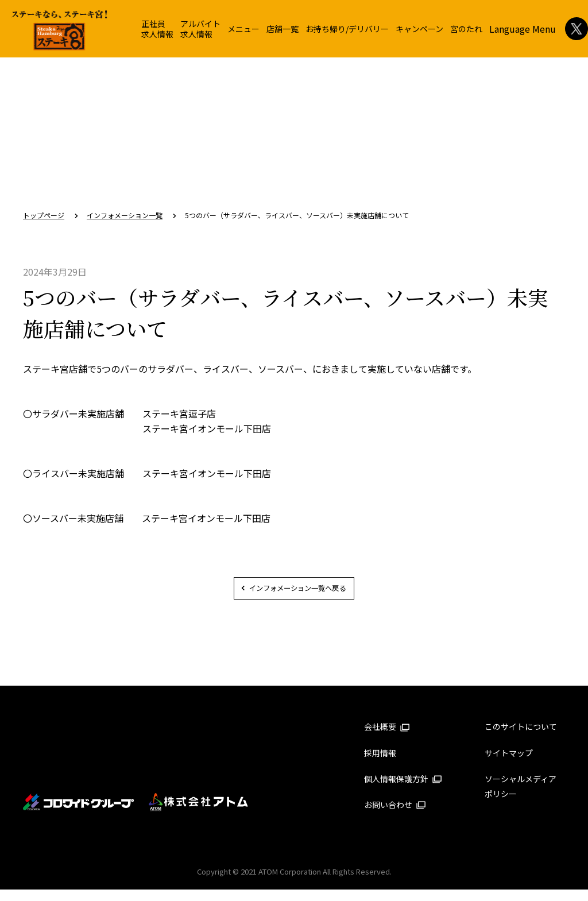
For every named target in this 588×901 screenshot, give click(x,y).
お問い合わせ (395, 816)
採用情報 (380, 764)
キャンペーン (419, 29)
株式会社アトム (199, 814)
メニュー (243, 29)
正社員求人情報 (157, 29)
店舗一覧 (283, 29)
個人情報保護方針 (403, 790)
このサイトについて (521, 738)
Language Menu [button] (523, 29)
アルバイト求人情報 (200, 29)
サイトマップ (509, 764)
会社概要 (387, 738)
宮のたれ (466, 29)
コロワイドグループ (79, 814)
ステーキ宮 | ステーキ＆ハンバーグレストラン (59, 30)
